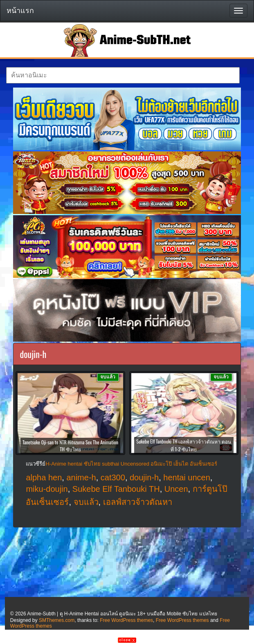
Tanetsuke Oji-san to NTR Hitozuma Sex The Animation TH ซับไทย (70, 446)
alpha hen (44, 477)
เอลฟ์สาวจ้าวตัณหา (138, 502)
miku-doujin (47, 489)
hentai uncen (187, 477)
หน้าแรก (20, 11)
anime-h (81, 477)
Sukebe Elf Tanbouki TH (116, 489)
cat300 (113, 477)
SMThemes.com (57, 620)
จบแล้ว (86, 502)
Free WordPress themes (126, 620)
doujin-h (144, 477)
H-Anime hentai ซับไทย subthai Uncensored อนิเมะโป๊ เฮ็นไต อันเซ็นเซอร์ (131, 464)
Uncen (176, 489)
